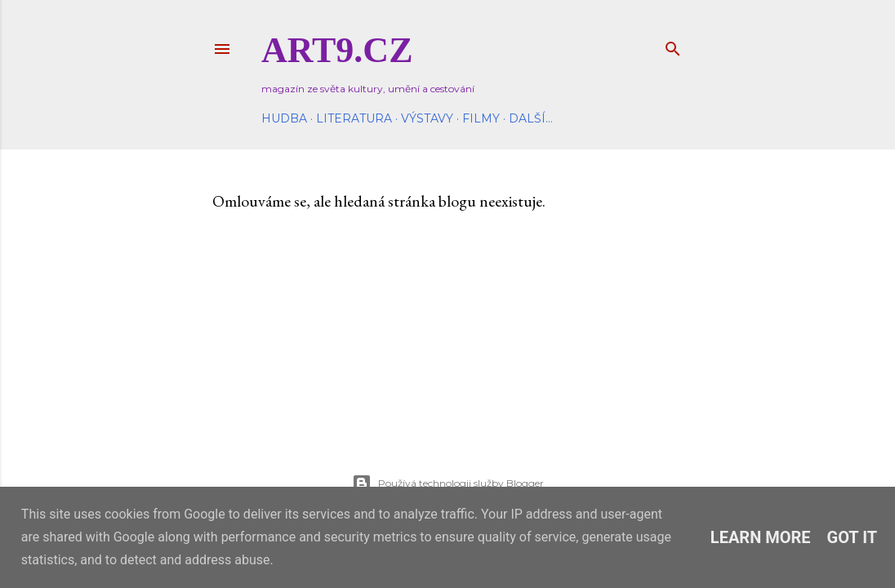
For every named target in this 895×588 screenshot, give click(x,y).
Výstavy (427, 118)
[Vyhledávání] (673, 45)
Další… (531, 118)
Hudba (284, 118)
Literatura (354, 118)
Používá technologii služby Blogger (448, 483)
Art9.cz (337, 50)
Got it (853, 537)
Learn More (761, 537)
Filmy (481, 118)
